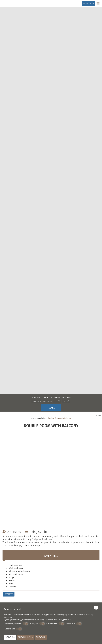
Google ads (13, 629)
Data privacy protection (62, 620)
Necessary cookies (16, 624)
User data (74, 624)
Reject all (10, 637)
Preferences (55, 624)
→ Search (51, 408)
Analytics (37, 624)
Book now (89, 4)
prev (98, 416)
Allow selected (25, 637)
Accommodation (39, 419)
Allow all (41, 637)
